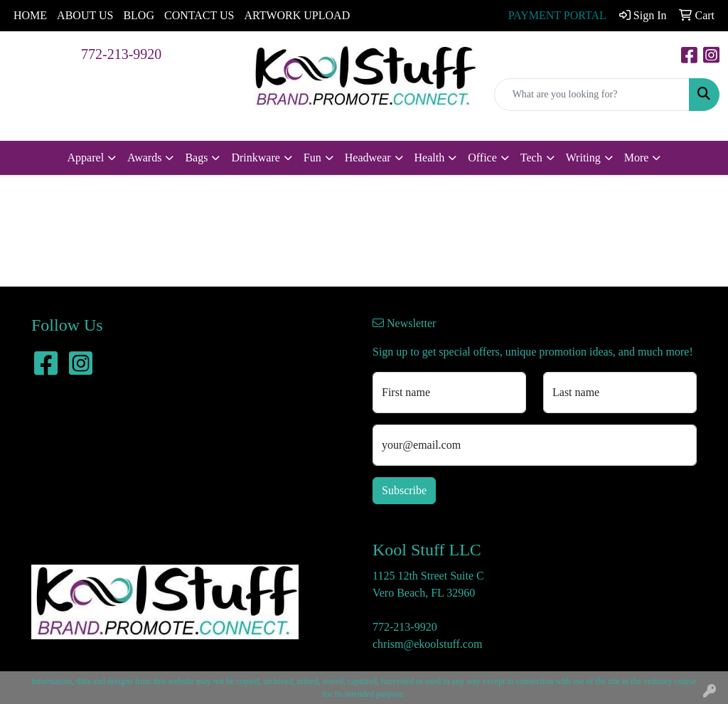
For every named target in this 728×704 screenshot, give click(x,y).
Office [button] (482, 158)
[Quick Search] (592, 95)
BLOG (139, 15)
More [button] (637, 158)
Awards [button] (144, 158)
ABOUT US (85, 15)
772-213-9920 (121, 54)
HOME (30, 15)
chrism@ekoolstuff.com (427, 644)
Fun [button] (312, 158)
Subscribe (404, 490)
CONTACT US (199, 15)
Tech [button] (531, 158)
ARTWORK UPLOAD (297, 15)
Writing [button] (583, 158)
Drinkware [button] (255, 158)
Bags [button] (196, 158)
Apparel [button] (86, 158)
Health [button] (430, 158)
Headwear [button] (368, 158)
